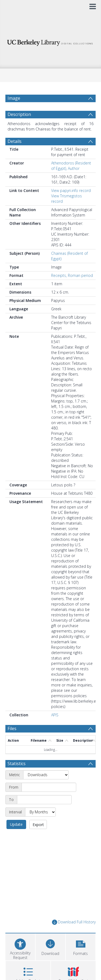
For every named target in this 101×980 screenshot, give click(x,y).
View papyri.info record (71, 190)
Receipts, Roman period (72, 275)
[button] (81, 946)
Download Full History (74, 922)
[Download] (50, 946)
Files (12, 728)
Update (16, 824)
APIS (55, 715)
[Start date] (49, 787)
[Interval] (40, 812)
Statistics (17, 764)
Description (19, 114)
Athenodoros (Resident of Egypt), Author (71, 166)
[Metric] (46, 775)
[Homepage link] (51, 41)
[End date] (44, 800)
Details (15, 141)
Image (14, 98)
